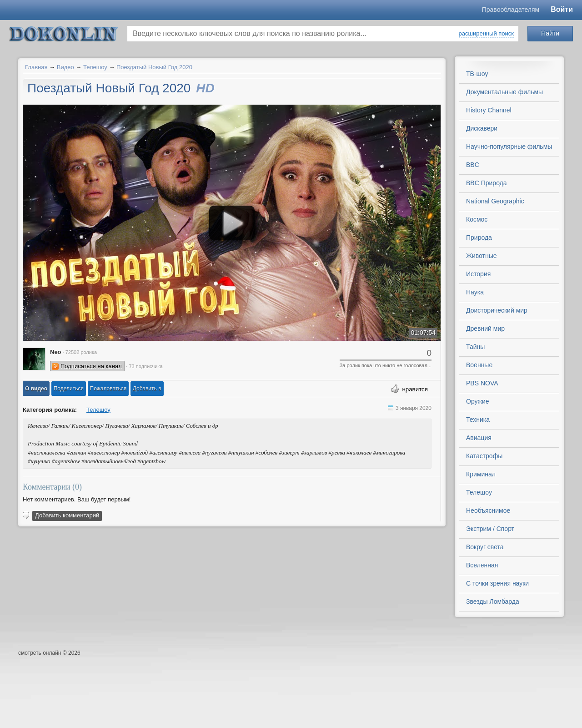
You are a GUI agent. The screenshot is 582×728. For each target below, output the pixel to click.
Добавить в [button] (147, 389)
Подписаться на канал (91, 366)
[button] (36, 389)
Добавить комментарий (67, 515)
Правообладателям (511, 10)
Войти (562, 9)
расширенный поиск (486, 33)
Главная (36, 67)
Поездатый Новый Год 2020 (154, 67)
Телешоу (95, 67)
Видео (65, 67)
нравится (415, 389)
